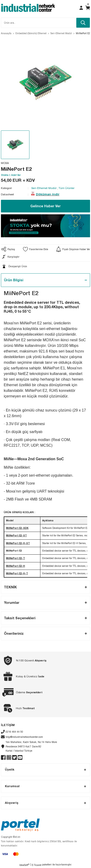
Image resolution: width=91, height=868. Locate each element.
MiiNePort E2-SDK (17, 528)
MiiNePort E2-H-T (17, 573)
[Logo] (28, 8)
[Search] (45, 23)
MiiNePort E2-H (16, 566)
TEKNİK (10, 587)
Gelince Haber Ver (45, 206)
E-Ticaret (37, 865)
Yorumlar (12, 603)
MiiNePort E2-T (16, 558)
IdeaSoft (24, 865)
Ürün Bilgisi (14, 280)
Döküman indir (48, 194)
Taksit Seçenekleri (20, 618)
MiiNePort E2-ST (16, 535)
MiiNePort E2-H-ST (18, 543)
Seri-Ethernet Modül (44, 188)
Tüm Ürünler (66, 188)
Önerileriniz (14, 633)
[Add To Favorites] (35, 249)
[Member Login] (81, 8)
